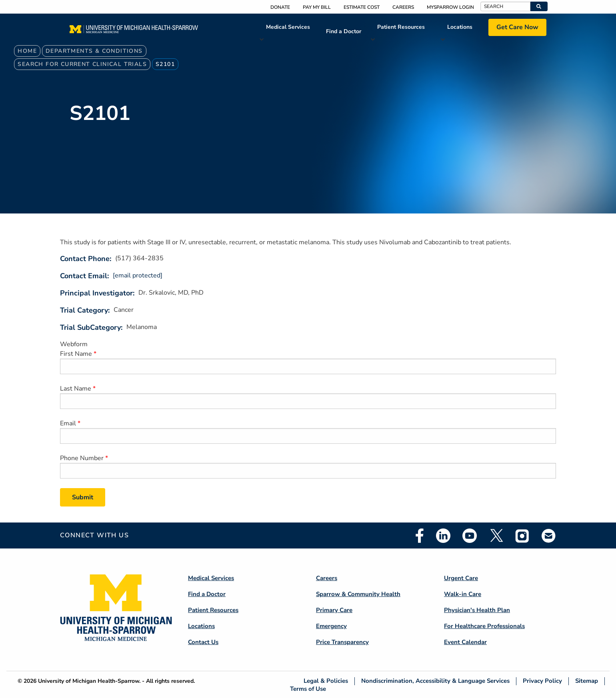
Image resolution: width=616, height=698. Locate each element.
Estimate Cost (362, 7)
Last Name (76, 389)
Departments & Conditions (94, 51)
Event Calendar (465, 642)
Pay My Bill (317, 7)
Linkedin (443, 536)
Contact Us (203, 642)
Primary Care (334, 610)
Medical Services (288, 27)
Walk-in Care (463, 594)
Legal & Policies (326, 681)
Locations (460, 27)
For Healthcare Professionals (484, 626)
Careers (403, 7)
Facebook (420, 536)
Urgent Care (461, 578)
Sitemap (587, 681)
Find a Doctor (344, 31)
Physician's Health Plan (477, 610)
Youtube (470, 536)
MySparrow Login (450, 7)
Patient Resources (401, 27)
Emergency (331, 626)
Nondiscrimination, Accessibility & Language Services (435, 681)
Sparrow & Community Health (358, 594)
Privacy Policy (542, 681)
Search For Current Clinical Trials (82, 64)
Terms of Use (308, 689)
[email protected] (138, 275)
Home (27, 51)
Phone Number (82, 458)
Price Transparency (342, 642)
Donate (280, 7)
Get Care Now (517, 27)
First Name (76, 354)
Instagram (522, 536)
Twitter (496, 536)
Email (68, 423)
